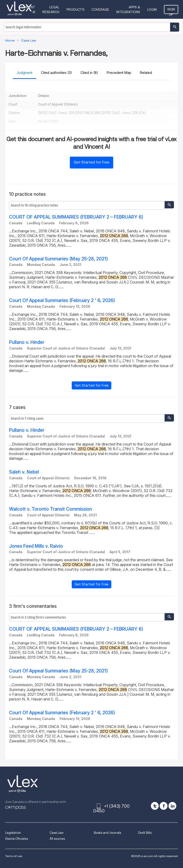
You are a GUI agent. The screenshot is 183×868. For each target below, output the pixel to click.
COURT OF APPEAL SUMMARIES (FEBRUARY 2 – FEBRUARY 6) (76, 217)
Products (75, 10)
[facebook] (164, 806)
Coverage (100, 10)
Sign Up (171, 11)
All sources (57, 839)
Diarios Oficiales (17, 839)
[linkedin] (172, 806)
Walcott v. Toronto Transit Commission (51, 509)
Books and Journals (107, 833)
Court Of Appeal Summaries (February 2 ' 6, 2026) (62, 300)
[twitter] (155, 806)
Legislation (13, 833)
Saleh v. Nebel (24, 472)
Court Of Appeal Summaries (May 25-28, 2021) (58, 259)
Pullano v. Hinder (27, 342)
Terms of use (14, 856)
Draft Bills (145, 833)
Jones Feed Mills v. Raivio (36, 546)
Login (152, 10)
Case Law (56, 833)
